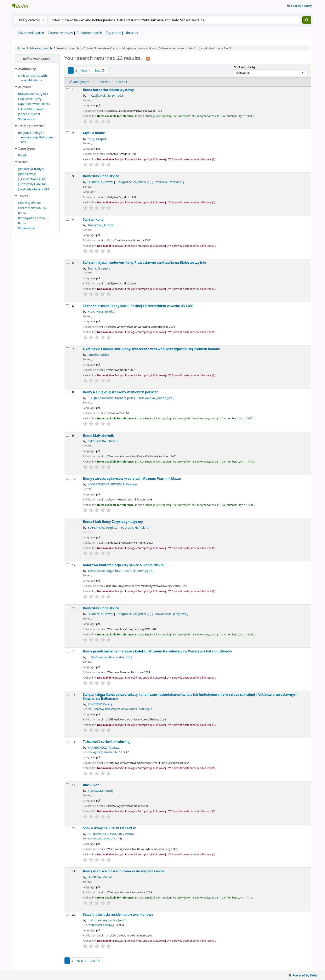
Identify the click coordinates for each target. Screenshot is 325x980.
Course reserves (60, 33)
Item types (27, 148)
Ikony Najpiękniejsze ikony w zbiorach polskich (121, 392)
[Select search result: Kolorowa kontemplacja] (67, 565)
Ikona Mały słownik (98, 435)
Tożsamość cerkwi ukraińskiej (107, 742)
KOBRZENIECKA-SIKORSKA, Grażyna (113, 484)
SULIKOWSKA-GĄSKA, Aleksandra (111, 834)
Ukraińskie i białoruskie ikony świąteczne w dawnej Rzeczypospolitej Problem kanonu (152, 349)
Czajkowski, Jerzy (30, 99)
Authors (25, 87)
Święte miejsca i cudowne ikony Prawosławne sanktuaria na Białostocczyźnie (144, 263)
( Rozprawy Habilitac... (33, 184)
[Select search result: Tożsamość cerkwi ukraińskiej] (67, 741)
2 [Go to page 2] (76, 70)
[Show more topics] (26, 228)
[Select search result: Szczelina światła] (67, 914)
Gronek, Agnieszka (108, 920)
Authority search (89, 33)
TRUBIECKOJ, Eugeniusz (104, 571)
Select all (105, 82)
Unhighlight (79, 82)
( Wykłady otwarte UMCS (106, 752)
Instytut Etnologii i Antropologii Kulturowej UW (22, 6)
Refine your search (37, 59)
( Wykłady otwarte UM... (35, 189)
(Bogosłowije (27, 174)
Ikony (22, 223)
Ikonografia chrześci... (33, 218)
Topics (23, 196)
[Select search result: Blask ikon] (67, 785)
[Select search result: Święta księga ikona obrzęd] (67, 694)
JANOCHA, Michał (100, 877)
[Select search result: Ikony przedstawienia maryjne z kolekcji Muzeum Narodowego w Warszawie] (67, 651)
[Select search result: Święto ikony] (67, 219)
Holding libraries (31, 126)
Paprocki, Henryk (169, 182)
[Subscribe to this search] (148, 58)
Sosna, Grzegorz (99, 268)
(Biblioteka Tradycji (31, 169)
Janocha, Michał (29, 114)
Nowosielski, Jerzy (171, 614)
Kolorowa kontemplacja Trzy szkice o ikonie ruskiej (124, 565)
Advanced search (31, 33)
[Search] (307, 20)
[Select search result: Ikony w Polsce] (67, 871)
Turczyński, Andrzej (101, 225)
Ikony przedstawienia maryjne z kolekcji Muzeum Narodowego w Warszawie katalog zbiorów (157, 651)
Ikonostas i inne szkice (101, 176)
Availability (27, 69)
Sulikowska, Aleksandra (112, 657)
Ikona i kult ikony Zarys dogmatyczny (113, 522)
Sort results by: (245, 67)
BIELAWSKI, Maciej (101, 791)
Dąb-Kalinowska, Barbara (113, 398)
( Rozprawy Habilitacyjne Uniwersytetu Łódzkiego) (121, 709)
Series (23, 162)
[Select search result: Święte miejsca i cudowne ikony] (67, 262)
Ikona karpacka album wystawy (108, 90)
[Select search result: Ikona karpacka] (67, 90)
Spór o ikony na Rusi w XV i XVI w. (110, 828)
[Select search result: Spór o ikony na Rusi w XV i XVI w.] (67, 828)
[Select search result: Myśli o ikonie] (67, 133)
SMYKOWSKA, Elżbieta (103, 441)
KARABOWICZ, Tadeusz (104, 747)
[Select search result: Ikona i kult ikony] (67, 522)
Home (21, 48)
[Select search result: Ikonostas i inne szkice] (67, 176)
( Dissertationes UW (32, 179)
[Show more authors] (26, 119)
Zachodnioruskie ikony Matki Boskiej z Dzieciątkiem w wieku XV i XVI (138, 306)
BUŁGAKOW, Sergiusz (33, 94)
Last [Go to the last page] (100, 70)
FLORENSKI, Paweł (31, 109)
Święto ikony (93, 219)
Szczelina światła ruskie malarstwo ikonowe (118, 915)
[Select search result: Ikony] (67, 392)
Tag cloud (113, 33)
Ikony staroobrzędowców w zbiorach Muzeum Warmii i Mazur (132, 479)
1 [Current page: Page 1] (71, 70)
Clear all (121, 82)
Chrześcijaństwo (29, 203)
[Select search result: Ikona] (67, 435)
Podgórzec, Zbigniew (134, 182)
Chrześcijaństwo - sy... (33, 208)
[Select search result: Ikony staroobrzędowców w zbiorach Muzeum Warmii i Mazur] (67, 478)
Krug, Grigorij (97, 139)
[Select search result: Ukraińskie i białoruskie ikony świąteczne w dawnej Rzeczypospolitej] (67, 349)
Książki (23, 155)
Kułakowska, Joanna (156, 398)
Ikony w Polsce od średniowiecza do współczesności (124, 871)
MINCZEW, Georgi (100, 704)
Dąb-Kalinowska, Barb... (35, 104)
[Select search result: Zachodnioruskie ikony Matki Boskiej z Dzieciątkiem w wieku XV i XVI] (67, 306)
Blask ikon (91, 785)
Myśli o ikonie (94, 133)
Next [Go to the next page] (86, 70)
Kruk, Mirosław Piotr (102, 311)
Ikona (22, 213)
